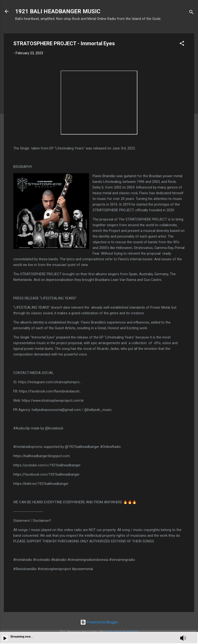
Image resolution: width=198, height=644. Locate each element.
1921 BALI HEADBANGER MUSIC (58, 11)
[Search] (191, 13)
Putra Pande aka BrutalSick (123, 632)
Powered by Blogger (99, 622)
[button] (182, 44)
